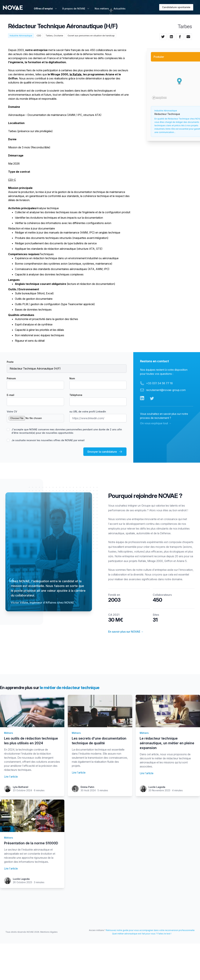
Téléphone (76, 395)
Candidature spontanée (176, 7)
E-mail (10, 395)
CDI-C (12, 180)
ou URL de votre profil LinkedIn (88, 412)
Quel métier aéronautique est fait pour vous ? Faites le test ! (142, 934)
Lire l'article (11, 777)
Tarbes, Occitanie (54, 36)
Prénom (11, 378)
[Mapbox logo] (159, 98)
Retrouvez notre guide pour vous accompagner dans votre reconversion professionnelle (150, 930)
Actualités (120, 9)
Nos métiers (102, 9)
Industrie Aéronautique (21, 36)
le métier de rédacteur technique (70, 688)
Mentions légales (49, 932)
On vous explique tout (156, 423)
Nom (72, 378)
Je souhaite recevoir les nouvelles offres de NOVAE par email (48, 440)
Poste (10, 362)
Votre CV (12, 412)
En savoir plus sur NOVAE (126, 632)
